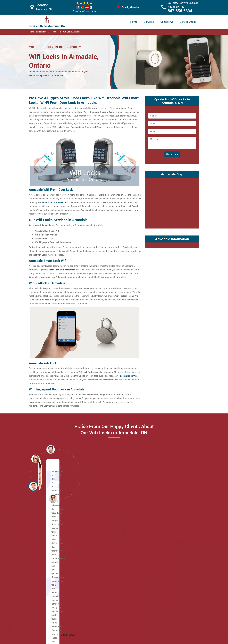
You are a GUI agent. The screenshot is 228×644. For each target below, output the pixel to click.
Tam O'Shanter (160, 546)
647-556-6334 (180, 11)
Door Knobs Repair (99, 625)
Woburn (157, 565)
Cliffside (42, 562)
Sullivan (157, 550)
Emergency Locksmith (137, 625)
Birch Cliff (43, 546)
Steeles (157, 543)
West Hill (158, 554)
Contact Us (167, 22)
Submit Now (172, 154)
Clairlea (42, 558)
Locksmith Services (129, 376)
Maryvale (100, 554)
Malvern (100, 550)
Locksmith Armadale (112, 641)
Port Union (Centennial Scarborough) (113, 569)
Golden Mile (101, 531)
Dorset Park (44, 569)
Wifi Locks (131, 614)
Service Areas (188, 22)
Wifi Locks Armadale (72, 32)
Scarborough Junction (164, 535)
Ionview (99, 543)
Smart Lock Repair (99, 619)
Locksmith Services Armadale (49, 32)
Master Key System (99, 608)
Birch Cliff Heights (47, 550)
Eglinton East (44, 573)
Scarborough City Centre (165, 531)
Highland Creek (103, 539)
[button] (53, 499)
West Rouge (159, 558)
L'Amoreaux (101, 546)
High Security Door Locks (102, 602)
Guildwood (101, 535)
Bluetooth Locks (134, 608)
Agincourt (43, 531)
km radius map (172, 202)
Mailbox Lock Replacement (139, 619)
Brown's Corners (46, 554)
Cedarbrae (43, 543)
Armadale (43, 535)
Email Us (169, 602)
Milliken (99, 558)
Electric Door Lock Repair (102, 613)
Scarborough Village (163, 539)
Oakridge (100, 565)
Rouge (99, 573)
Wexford (157, 562)
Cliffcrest (43, 565)
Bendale (42, 539)
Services (149, 22)
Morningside (102, 562)
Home (134, 22)
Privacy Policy (133, 602)
